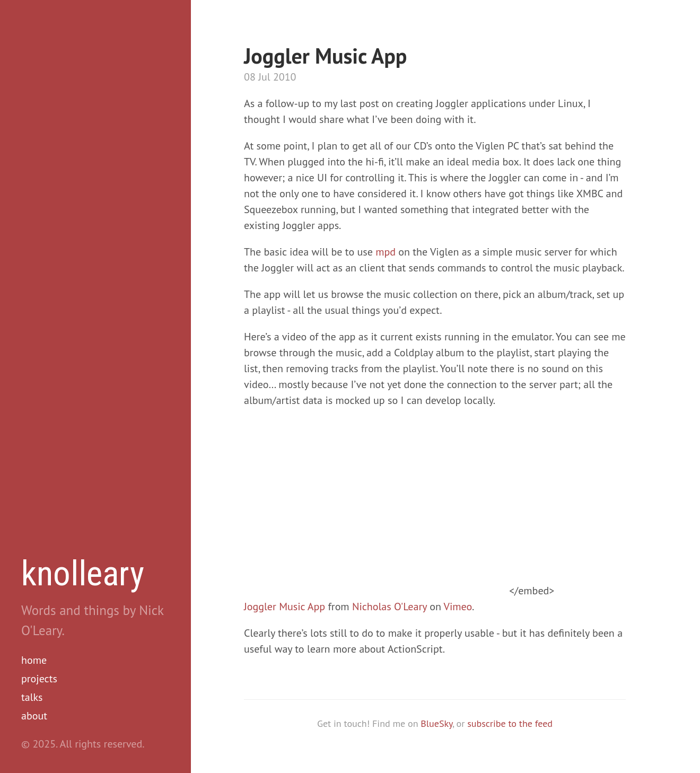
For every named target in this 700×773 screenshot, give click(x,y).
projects (39, 679)
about (34, 716)
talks (32, 697)
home (34, 660)
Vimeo (458, 607)
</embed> (399, 591)
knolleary (83, 574)
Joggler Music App (285, 607)
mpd (386, 252)
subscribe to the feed (510, 723)
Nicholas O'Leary (390, 607)
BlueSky (436, 723)
